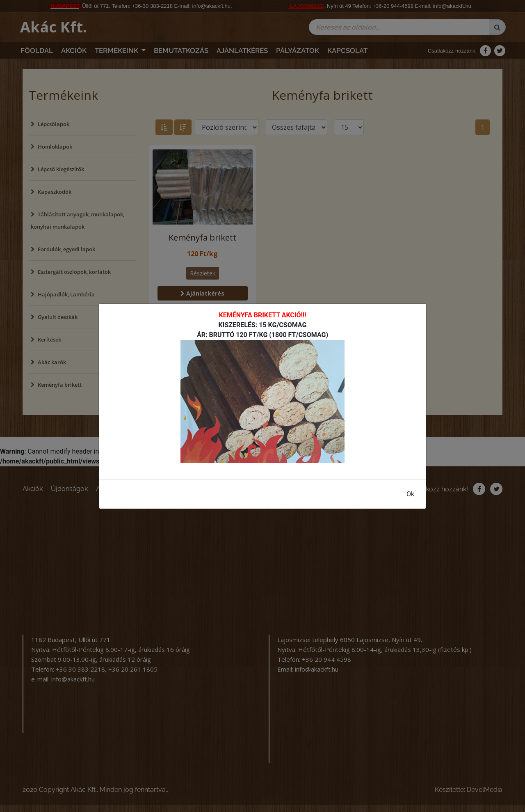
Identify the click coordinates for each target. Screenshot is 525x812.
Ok (410, 494)
